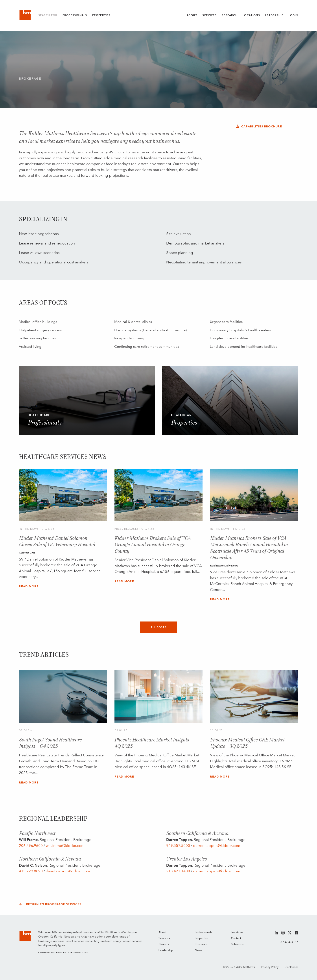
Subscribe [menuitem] (238, 944)
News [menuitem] (199, 950)
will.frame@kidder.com (65, 846)
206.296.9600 (31, 846)
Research (229, 15)
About (192, 15)
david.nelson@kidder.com (68, 871)
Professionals (75, 15)
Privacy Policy (270, 967)
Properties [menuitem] (202, 938)
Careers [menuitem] (164, 944)
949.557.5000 (178, 846)
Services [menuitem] (164, 938)
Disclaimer (291, 967)
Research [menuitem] (201, 944)
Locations (251, 15)
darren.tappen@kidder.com (217, 846)
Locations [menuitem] (237, 932)
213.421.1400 (178, 871)
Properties (101, 15)
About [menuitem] (162, 932)
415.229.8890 (31, 871)
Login (293, 15)
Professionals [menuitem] (204, 932)
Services (209, 15)
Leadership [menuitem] (166, 950)
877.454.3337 (288, 942)
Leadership (274, 15)
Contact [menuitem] (236, 938)
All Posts (158, 627)
